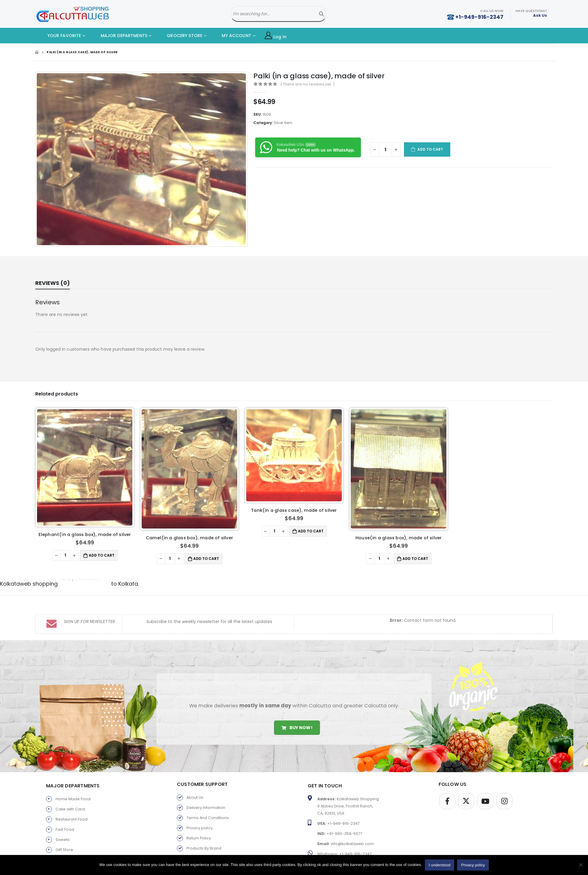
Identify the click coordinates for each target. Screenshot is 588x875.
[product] (85, 467)
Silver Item (283, 123)
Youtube (485, 776)
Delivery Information (206, 782)
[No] (581, 865)
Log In (276, 36)
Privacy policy (200, 803)
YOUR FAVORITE (60, 36)
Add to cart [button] (311, 531)
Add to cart (430, 149)
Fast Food (65, 804)
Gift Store (64, 824)
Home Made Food (73, 774)
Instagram (504, 776)
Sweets (63, 814)
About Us (195, 772)
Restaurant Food (72, 794)
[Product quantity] (385, 149)
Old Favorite (198, 833)
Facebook (447, 776)
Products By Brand (204, 823)
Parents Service (71, 834)
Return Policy (199, 813)
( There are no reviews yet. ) (307, 84)
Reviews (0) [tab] (53, 283)
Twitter (466, 776)
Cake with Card (70, 784)
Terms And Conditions (208, 792)
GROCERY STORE (180, 36)
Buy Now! (297, 702)
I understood (440, 865)
